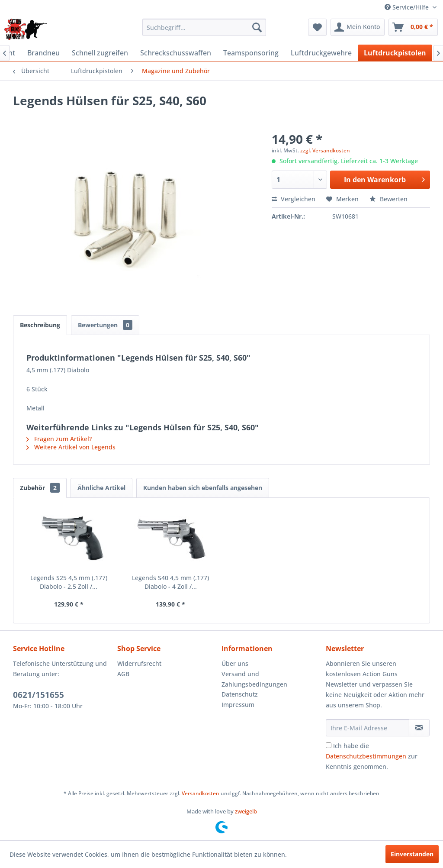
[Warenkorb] (413, 27)
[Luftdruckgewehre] (321, 53)
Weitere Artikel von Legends (71, 447)
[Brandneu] (43, 53)
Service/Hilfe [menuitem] (408, 7)
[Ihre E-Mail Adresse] (368, 728)
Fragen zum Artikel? (59, 439)
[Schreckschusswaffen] (176, 53)
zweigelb (246, 811)
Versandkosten (201, 793)
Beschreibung (40, 325)
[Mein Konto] (358, 27)
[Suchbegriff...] (204, 27)
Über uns (235, 663)
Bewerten (388, 199)
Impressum (238, 705)
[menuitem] (204, 27)
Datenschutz (240, 694)
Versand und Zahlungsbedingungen (254, 679)
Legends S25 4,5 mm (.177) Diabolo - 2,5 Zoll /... (69, 582)
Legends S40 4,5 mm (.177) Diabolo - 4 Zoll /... (170, 582)
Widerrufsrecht (139, 663)
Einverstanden (412, 854)
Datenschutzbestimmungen (366, 756)
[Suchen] (257, 27)
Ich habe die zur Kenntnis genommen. (372, 756)
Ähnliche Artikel (101, 488)
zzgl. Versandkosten (325, 150)
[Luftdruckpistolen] (395, 53)
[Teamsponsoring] (251, 53)
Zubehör (40, 488)
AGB (123, 674)
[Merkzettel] (317, 27)
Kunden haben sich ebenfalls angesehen (203, 488)
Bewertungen (105, 325)
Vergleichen (294, 199)
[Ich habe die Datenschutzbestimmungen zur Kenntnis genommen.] (329, 745)
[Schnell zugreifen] (100, 53)
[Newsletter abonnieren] (419, 728)
